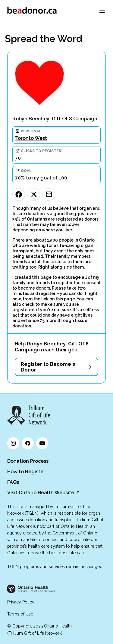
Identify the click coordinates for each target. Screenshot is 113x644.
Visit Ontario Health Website (41, 493)
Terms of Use (20, 614)
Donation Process (28, 461)
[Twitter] (34, 194)
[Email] (49, 194)
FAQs (13, 482)
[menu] (102, 11)
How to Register (26, 472)
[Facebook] (19, 194)
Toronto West (31, 138)
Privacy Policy (21, 602)
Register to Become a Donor (48, 367)
